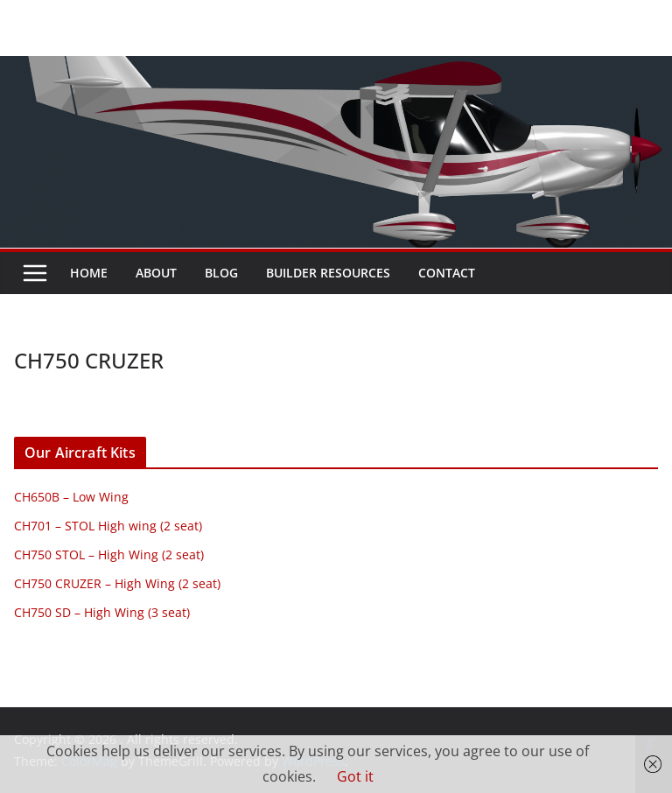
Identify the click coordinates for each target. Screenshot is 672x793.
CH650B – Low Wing (71, 497)
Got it (355, 776)
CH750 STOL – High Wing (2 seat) (109, 554)
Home (89, 273)
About (156, 273)
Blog (221, 273)
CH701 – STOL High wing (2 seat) (108, 526)
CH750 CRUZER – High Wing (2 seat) (117, 583)
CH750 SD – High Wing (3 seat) (102, 612)
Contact (447, 273)
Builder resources (328, 273)
